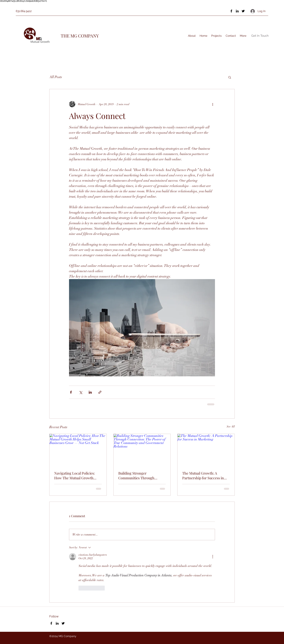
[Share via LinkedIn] (90, 392)
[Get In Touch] (260, 36)
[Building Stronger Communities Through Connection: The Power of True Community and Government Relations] (142, 450)
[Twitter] (243, 11)
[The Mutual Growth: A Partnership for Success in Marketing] (206, 450)
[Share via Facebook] (71, 392)
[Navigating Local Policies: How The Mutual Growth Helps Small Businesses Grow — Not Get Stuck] (78, 450)
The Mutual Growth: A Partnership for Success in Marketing (203, 476)
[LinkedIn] (237, 11)
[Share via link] (100, 392)
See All (231, 427)
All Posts (56, 77)
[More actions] (213, 104)
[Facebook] (231, 11)
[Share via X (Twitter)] (81, 392)
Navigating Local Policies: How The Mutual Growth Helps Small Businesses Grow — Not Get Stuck (77, 476)
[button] (230, 77)
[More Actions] (213, 557)
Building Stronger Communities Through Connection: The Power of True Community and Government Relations (139, 476)
